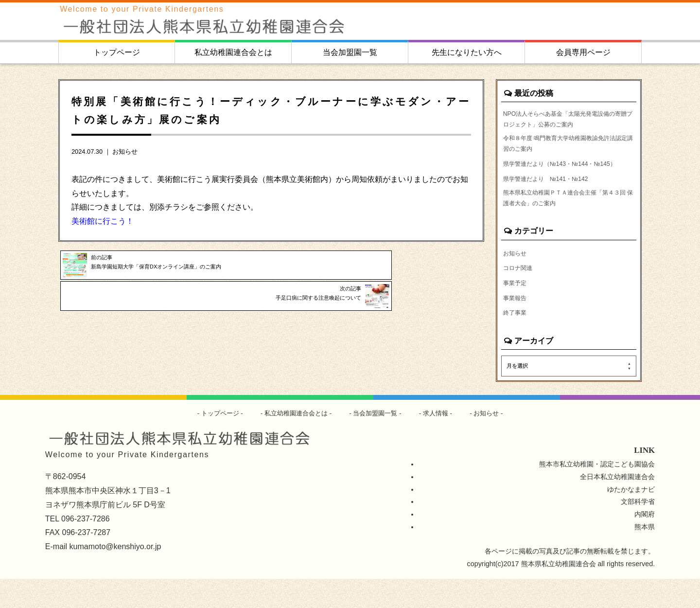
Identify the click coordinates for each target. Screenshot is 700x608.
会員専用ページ (583, 52)
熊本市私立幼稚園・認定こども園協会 (597, 493)
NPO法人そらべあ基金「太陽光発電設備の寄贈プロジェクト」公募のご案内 (569, 121)
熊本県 (645, 556)
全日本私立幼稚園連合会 (617, 505)
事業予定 (517, 310)
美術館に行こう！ (103, 221)
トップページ (117, 52)
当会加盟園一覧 (350, 52)
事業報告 (517, 325)
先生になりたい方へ (467, 52)
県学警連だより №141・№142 (553, 199)
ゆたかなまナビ (631, 518)
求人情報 (441, 442)
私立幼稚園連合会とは (233, 52)
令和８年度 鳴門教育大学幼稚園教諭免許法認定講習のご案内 (569, 149)
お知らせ (125, 152)
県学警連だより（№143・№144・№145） (556, 178)
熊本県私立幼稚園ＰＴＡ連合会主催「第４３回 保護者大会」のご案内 (568, 222)
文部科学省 (638, 531)
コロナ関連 (520, 294)
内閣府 (645, 543)
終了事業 (517, 341)
